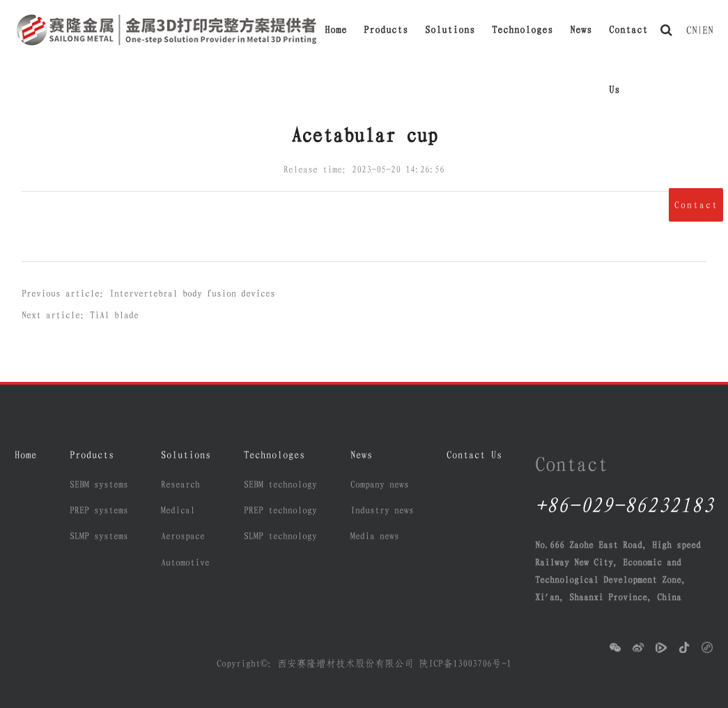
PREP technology (280, 510)
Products (386, 30)
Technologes (522, 30)
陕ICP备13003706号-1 (465, 663)
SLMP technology (280, 536)
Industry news (382, 510)
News (581, 30)
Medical (178, 510)
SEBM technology (280, 484)
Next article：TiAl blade (80, 315)
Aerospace (183, 536)
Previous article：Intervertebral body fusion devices (148, 293)
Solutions (450, 30)
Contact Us (628, 42)
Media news (375, 536)
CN (692, 30)
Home (336, 30)
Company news (380, 484)
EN (708, 30)
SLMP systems (99, 536)
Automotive (185, 562)
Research (180, 484)
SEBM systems (99, 484)
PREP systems (99, 510)
